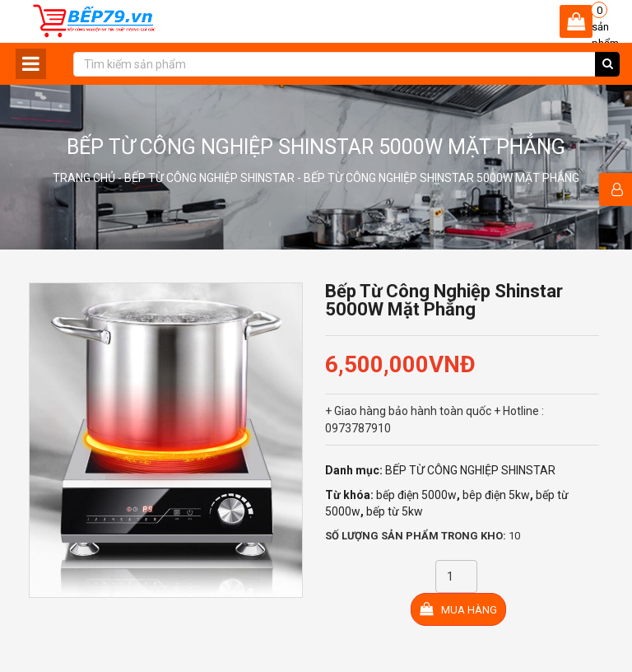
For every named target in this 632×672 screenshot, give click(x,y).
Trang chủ (84, 177)
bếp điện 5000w (416, 495)
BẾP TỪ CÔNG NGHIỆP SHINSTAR (209, 177)
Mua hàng (458, 609)
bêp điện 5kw (496, 495)
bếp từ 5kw (395, 511)
